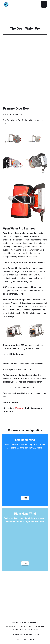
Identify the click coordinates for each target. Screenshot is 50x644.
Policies (23, 622)
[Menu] (44, 4)
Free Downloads (35, 622)
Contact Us (13, 622)
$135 (25, 498)
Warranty (19, 408)
